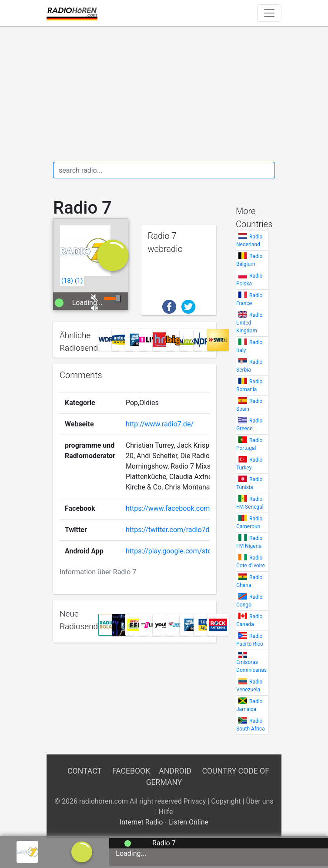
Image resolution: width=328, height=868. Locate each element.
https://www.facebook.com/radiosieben (187, 508)
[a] (82, 851)
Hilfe (166, 812)
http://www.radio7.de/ (160, 424)
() (67, 281)
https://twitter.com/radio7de (169, 530)
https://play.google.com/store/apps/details (192, 551)
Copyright (226, 801)
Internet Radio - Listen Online (164, 822)
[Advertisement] (164, 94)
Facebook (131, 771)
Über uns (259, 801)
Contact (84, 771)
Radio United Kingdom (249, 323)
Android (175, 771)
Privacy (195, 801)
